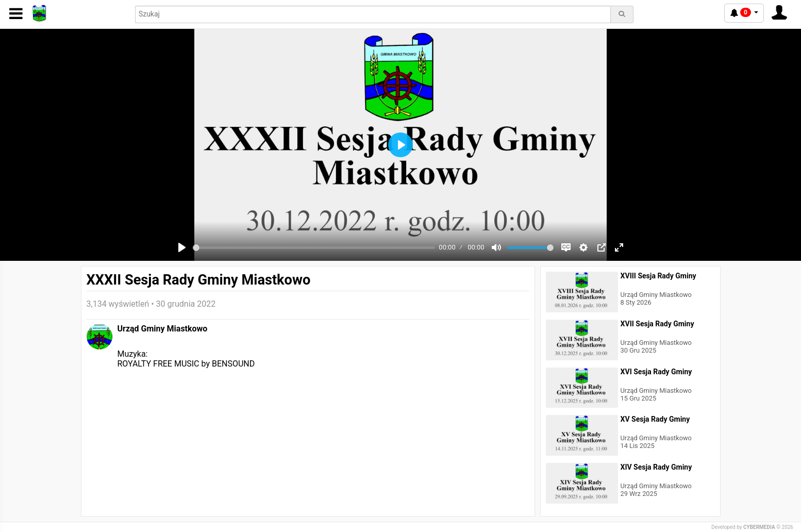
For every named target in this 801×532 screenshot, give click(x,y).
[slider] (314, 248)
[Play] (182, 247)
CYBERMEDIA (759, 527)
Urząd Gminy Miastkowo (163, 329)
